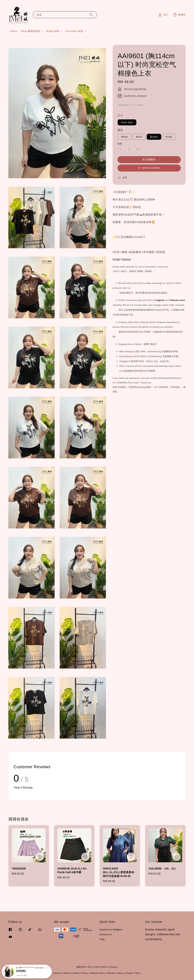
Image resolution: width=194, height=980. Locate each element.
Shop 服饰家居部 (30, 31)
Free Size (127, 122)
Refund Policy (97, 973)
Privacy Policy (133, 973)
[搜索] (91, 15)
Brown (154, 137)
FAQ (102, 939)
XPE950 (21, 971)
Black (139, 137)
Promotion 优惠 (74, 31)
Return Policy (81, 973)
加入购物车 (149, 159)
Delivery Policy (115, 973)
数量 (120, 144)
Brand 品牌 (53, 31)
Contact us (106, 934)
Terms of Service (62, 973)
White (125, 137)
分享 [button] (122, 178)
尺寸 (120, 116)
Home (14, 31)
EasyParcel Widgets (111, 930)
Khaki (169, 137)
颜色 (120, 130)
